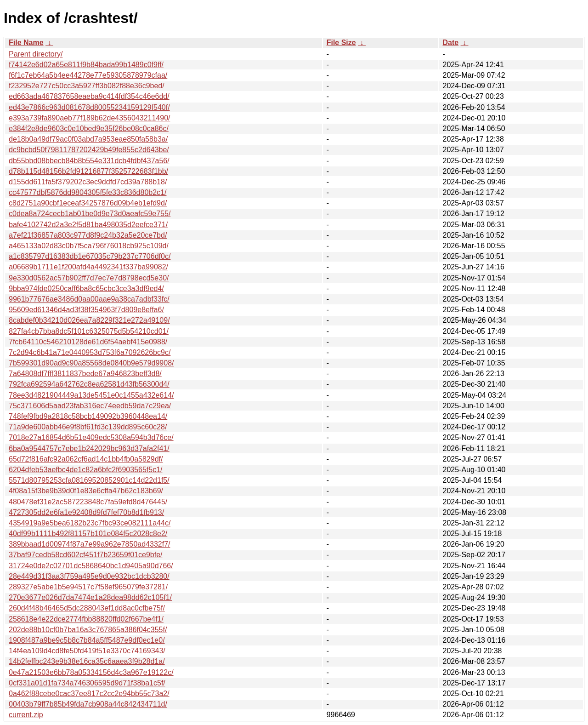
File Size (341, 43)
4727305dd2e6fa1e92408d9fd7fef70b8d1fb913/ (86, 512)
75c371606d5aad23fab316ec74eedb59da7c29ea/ (90, 406)
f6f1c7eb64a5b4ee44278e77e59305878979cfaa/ (88, 75)
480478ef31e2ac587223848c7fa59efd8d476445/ (88, 502)
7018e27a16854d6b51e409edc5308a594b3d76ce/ (91, 437)
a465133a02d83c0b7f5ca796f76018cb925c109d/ (89, 246)
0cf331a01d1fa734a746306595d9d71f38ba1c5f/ (87, 683)
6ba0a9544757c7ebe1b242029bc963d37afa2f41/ (89, 448)
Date (450, 43)
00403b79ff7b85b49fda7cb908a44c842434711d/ (88, 704)
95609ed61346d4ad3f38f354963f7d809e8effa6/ (86, 310)
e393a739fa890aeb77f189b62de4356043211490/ (89, 118)
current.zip (26, 715)
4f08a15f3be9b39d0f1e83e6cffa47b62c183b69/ (86, 491)
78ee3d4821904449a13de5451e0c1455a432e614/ (91, 395)
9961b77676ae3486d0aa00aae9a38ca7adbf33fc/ (89, 299)
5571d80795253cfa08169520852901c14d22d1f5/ (89, 480)
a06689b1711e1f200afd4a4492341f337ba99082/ (88, 267)
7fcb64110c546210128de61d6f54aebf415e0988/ (88, 342)
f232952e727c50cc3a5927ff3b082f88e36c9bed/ (87, 86)
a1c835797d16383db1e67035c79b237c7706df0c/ (90, 256)
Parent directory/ (36, 54)
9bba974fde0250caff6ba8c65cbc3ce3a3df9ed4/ (86, 288)
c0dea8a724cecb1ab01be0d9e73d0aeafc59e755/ (90, 214)
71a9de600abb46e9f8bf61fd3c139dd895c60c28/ (88, 427)
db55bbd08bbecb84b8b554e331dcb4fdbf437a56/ (89, 161)
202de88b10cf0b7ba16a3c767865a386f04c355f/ (88, 630)
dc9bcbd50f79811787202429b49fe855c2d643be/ (89, 150)
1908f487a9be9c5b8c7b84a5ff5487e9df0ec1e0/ (87, 640)
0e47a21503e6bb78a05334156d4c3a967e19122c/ (91, 672)
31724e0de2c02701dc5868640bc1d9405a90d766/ (91, 566)
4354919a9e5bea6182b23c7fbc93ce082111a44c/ (90, 523)
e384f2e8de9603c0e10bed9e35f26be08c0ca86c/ (89, 128)
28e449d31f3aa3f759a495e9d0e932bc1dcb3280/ (89, 576)
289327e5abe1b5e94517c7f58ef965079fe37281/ (88, 587)
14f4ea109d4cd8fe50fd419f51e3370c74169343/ (87, 651)
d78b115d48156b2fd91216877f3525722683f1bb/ (88, 171)
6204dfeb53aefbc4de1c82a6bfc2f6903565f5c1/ (86, 470)
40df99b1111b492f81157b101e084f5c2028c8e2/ (88, 534)
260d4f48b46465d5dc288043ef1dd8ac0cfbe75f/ (87, 608)
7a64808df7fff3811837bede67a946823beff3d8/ (85, 374)
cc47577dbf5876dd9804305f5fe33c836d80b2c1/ (88, 192)
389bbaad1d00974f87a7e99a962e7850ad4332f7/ (89, 544)
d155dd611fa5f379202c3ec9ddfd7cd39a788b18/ (88, 182)
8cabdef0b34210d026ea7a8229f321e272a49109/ (89, 320)
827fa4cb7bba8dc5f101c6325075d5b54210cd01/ (89, 331)
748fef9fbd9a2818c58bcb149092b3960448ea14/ (88, 416)
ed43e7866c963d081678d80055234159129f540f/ (89, 107)
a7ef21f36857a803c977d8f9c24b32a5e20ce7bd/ (88, 235)
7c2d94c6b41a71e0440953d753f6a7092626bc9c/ (90, 352)
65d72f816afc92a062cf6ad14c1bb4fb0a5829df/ (86, 459)
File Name (26, 43)
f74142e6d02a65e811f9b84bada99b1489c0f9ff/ (86, 65)
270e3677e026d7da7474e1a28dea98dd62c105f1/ (90, 597)
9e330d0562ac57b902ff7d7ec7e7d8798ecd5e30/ (89, 278)
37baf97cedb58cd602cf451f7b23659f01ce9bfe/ (86, 555)
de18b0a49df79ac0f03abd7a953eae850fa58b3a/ (88, 139)
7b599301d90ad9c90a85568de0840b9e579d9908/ (91, 363)
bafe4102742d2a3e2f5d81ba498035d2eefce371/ (88, 225)
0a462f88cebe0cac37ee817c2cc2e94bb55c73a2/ (89, 694)
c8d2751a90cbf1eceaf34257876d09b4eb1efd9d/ (88, 203)
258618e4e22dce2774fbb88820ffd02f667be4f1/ (86, 619)
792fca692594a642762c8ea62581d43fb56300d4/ (89, 384)
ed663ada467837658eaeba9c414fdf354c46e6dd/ (89, 96)
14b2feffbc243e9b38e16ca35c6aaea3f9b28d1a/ (87, 661)
